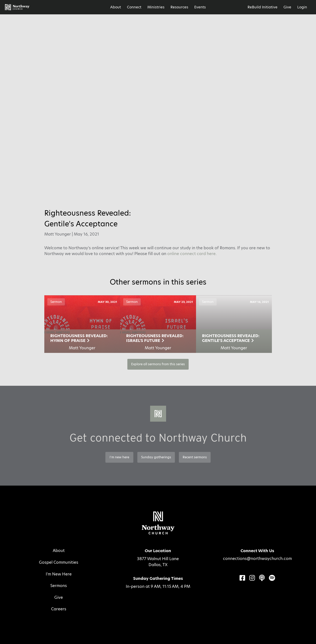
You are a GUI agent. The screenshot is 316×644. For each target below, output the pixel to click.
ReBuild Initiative (263, 7)
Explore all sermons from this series (158, 364)
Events (200, 7)
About (116, 7)
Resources (179, 7)
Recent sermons (195, 457)
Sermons (59, 586)
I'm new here (119, 457)
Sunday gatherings (156, 457)
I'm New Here (59, 574)
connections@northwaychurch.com (257, 559)
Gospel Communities (59, 562)
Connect (134, 7)
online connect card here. (192, 254)
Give (287, 7)
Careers (59, 609)
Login (302, 7)
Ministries (156, 7)
